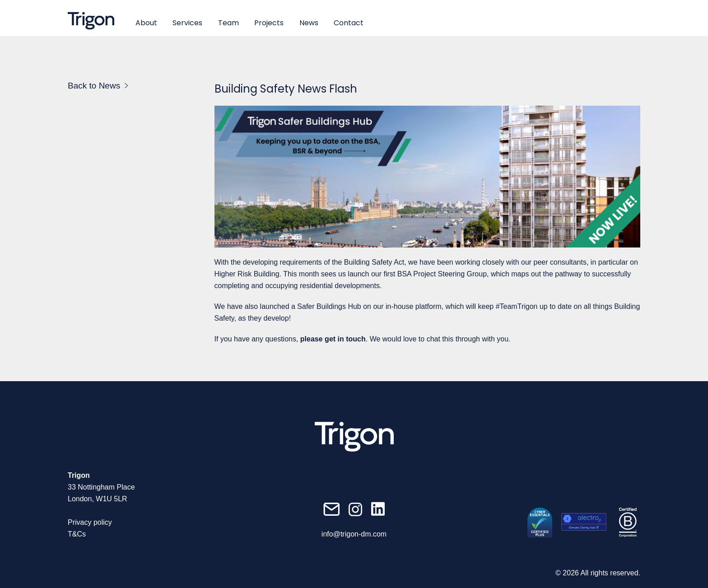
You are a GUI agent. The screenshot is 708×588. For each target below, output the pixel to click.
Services (187, 23)
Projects (269, 23)
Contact (349, 23)
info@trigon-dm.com (354, 534)
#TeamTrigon (517, 306)
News (309, 23)
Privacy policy (90, 522)
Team (228, 23)
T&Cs (77, 534)
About (146, 23)
